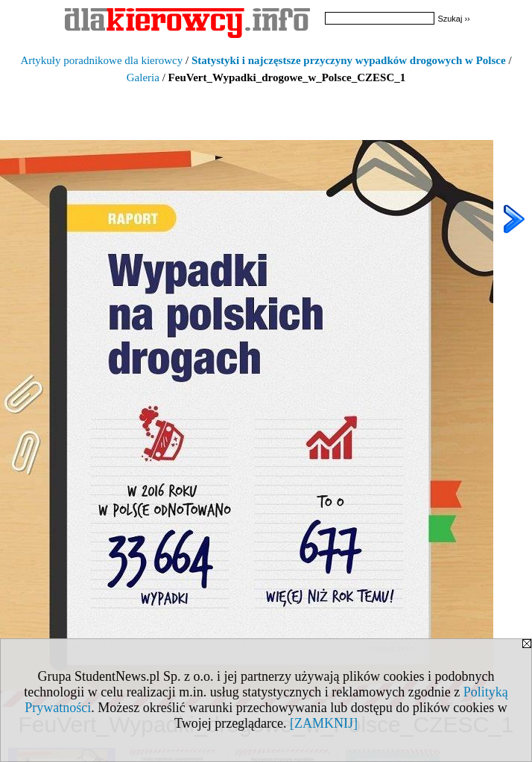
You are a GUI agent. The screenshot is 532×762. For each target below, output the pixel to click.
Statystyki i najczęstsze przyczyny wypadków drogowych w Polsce (349, 60)
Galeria (143, 77)
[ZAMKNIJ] (324, 723)
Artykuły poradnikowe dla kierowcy (101, 60)
